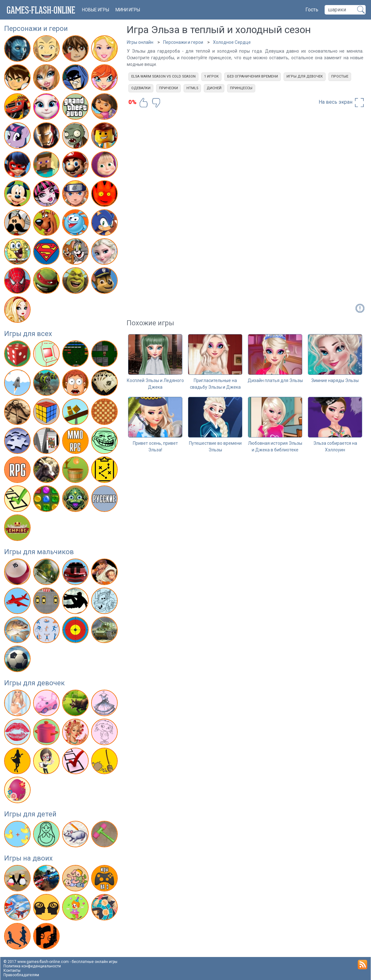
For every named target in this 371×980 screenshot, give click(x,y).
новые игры (96, 10)
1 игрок (211, 76)
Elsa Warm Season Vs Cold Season (163, 76)
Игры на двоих (28, 858)
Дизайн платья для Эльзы (275, 380)
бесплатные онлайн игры (94, 962)
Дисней (214, 88)
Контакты (12, 971)
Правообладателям (21, 975)
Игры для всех (28, 334)
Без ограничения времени (253, 76)
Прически (168, 88)
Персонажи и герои (36, 29)
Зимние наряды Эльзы (335, 380)
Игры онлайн (140, 42)
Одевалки (141, 88)
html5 (192, 88)
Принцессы (241, 88)
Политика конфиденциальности (32, 966)
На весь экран (342, 102)
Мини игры (128, 10)
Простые (340, 76)
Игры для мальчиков (39, 552)
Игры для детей (30, 814)
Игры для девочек (34, 683)
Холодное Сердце (232, 42)
